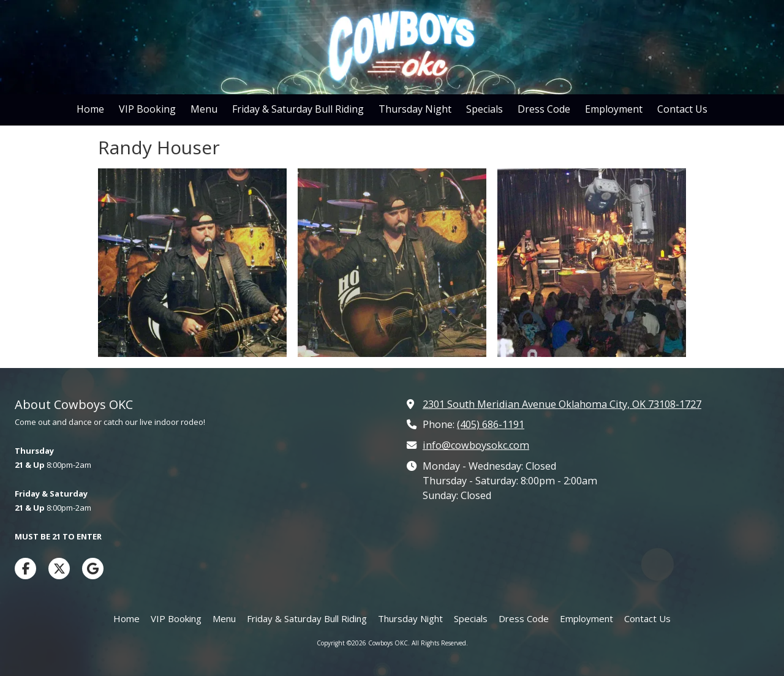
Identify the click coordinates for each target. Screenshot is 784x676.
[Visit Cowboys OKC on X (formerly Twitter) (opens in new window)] (59, 569)
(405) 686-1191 (491, 424)
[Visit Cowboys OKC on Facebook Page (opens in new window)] (25, 569)
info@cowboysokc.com (476, 445)
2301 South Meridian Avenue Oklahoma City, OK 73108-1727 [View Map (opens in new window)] (562, 404)
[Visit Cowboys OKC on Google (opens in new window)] (93, 569)
